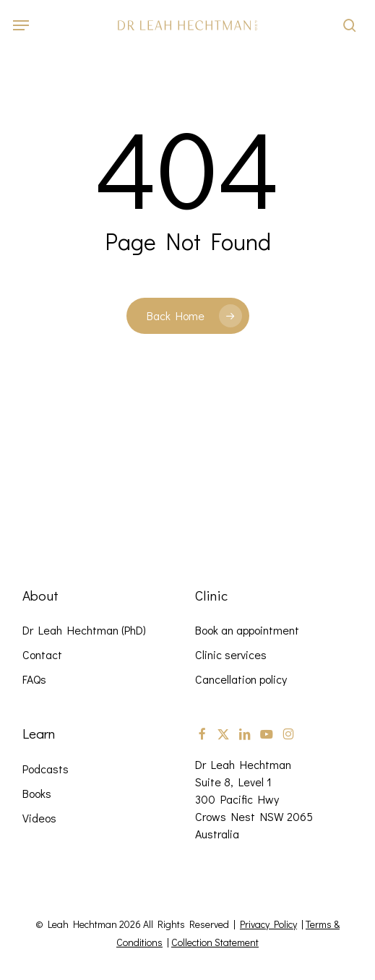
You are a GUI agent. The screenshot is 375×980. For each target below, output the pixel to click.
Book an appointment (247, 630)
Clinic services (231, 654)
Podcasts (46, 769)
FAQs (34, 679)
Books (37, 793)
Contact (42, 654)
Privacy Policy (268, 924)
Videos (39, 818)
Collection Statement (215, 942)
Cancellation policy (241, 679)
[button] (21, 25)
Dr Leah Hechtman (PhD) (84, 630)
